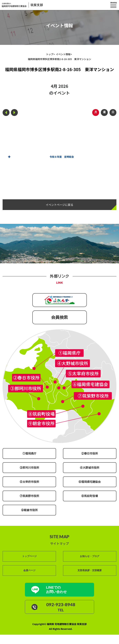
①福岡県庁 (29, 453)
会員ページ (29, 570)
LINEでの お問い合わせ (57, 589)
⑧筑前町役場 (90, 496)
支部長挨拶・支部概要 (90, 570)
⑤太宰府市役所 (29, 482)
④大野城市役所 (90, 467)
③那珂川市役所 (29, 467)
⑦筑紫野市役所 (29, 496)
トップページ (29, 556)
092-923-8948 (61, 604)
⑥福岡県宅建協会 (90, 482)
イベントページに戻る (59, 204)
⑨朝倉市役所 (29, 510)
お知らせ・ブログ (90, 556)
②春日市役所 (90, 453)
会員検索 (59, 317)
